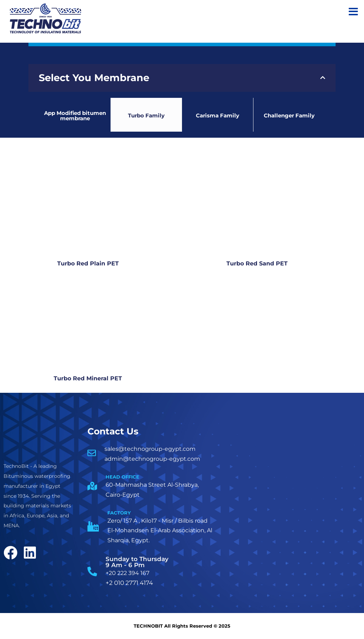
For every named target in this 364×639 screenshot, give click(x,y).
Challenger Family (289, 116)
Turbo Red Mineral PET (86, 379)
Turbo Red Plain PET (86, 264)
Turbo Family (146, 116)
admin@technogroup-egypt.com (152, 459)
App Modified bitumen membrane (75, 116)
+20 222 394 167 (127, 573)
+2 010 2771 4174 (129, 583)
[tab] (182, 78)
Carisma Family (218, 116)
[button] (182, 78)
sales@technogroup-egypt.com (150, 449)
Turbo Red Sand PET (255, 264)
